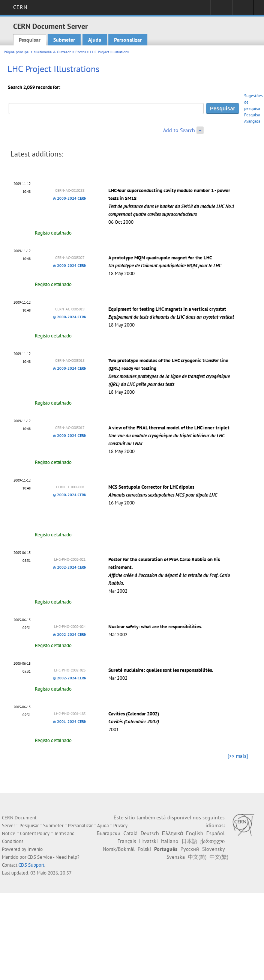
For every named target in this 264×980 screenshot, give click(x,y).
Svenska (176, 857)
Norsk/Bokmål (119, 849)
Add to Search (179, 130)
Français (127, 841)
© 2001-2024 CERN (70, 722)
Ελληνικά (172, 833)
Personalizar (128, 40)
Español (215, 833)
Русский (190, 849)
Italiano (170, 841)
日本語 (189, 841)
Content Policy (35, 833)
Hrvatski (148, 841)
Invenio (35, 849)
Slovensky (213, 849)
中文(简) (197, 857)
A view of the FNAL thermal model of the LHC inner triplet (169, 436)
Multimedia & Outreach (52, 52)
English (195, 833)
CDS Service (40, 857)
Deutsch (150, 833)
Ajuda (95, 40)
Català (130, 833)
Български (109, 833)
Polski (144, 849)
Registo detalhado (53, 233)
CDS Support (31, 865)
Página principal (17, 52)
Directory (243, 10)
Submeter (64, 40)
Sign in (221, 10)
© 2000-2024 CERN (70, 198)
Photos (81, 52)
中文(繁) (219, 857)
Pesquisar (30, 40)
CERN (20, 7)
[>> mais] (238, 756)
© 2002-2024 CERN (70, 567)
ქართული (212, 841)
